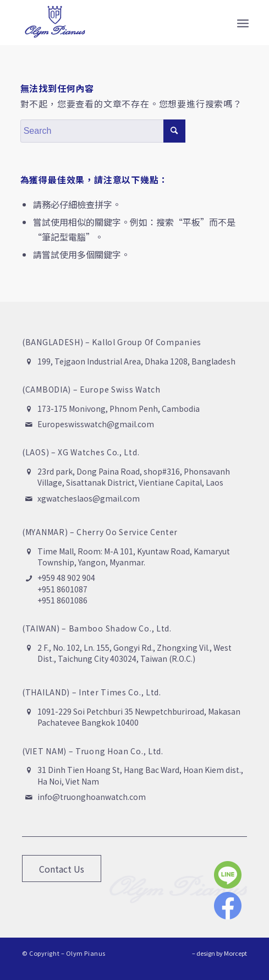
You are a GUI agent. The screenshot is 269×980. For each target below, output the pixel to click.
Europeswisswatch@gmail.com (96, 424)
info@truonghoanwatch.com (92, 797)
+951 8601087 (62, 589)
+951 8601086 (62, 600)
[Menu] (243, 23)
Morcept (235, 953)
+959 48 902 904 (66, 578)
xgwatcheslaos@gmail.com (89, 498)
